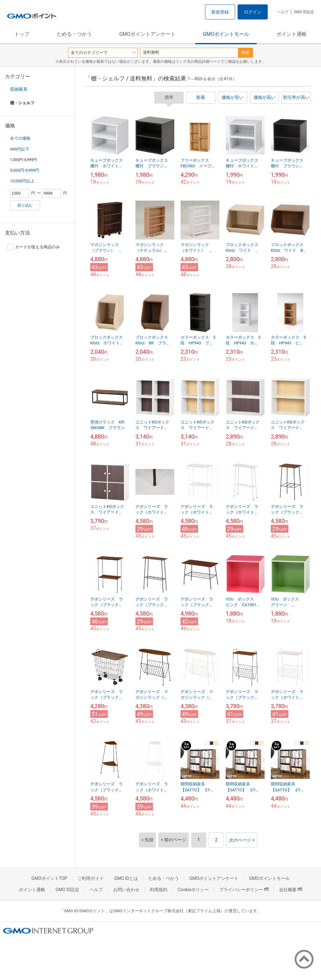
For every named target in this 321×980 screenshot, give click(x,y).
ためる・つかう (74, 34)
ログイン (253, 12)
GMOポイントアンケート (147, 34)
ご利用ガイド (91, 878)
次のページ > (242, 840)
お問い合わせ (126, 890)
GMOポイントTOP (49, 878)
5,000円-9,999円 (25, 170)
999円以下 (20, 149)
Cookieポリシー (193, 890)
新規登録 (220, 12)
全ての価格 (20, 138)
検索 (245, 53)
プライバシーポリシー (244, 890)
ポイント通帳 (292, 34)
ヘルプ (283, 12)
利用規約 (159, 890)
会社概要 (291, 890)
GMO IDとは (126, 878)
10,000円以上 (22, 181)
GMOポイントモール (226, 34)
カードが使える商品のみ (34, 247)
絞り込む (25, 205)
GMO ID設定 (304, 12)
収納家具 (19, 89)
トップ (22, 34)
